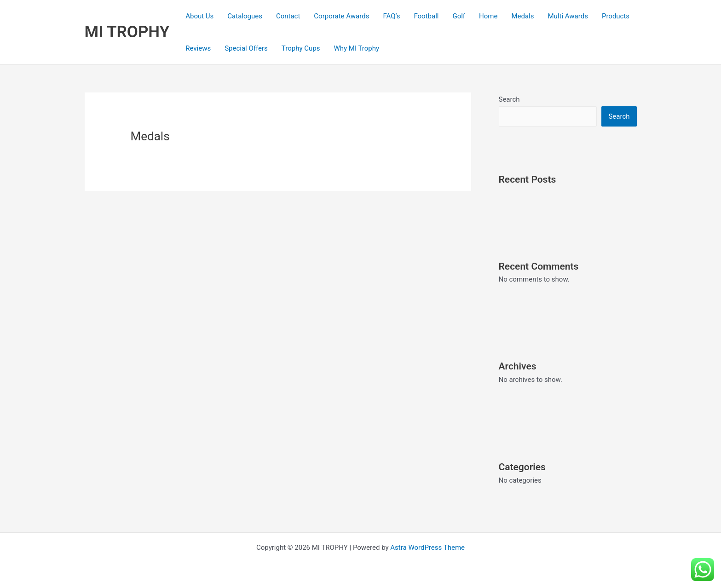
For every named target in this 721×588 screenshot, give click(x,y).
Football (426, 16)
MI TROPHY (127, 32)
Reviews (198, 48)
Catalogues (245, 16)
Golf (459, 16)
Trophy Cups (301, 48)
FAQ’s (391, 16)
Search (509, 99)
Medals (522, 16)
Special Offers (246, 48)
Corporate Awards (341, 16)
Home (488, 16)
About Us (199, 16)
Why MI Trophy (356, 48)
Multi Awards (568, 16)
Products (616, 16)
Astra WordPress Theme (427, 548)
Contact (288, 16)
